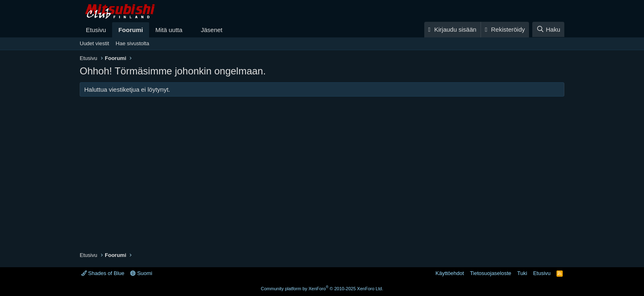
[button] (189, 30)
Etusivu (96, 30)
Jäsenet (212, 30)
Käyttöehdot (450, 273)
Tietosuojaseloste (491, 273)
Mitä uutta (169, 30)
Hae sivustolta (133, 43)
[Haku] (548, 29)
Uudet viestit (94, 43)
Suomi (141, 273)
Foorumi (131, 30)
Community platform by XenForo (322, 289)
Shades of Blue (103, 273)
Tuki (522, 273)
